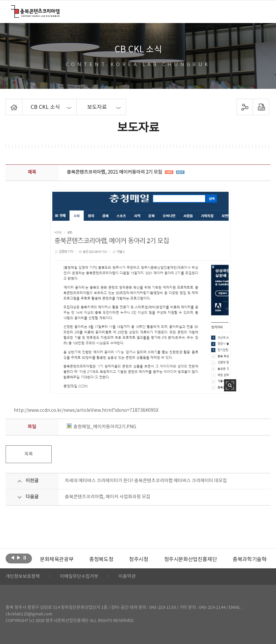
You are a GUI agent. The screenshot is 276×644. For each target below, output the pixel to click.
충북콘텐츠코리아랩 (12, 9)
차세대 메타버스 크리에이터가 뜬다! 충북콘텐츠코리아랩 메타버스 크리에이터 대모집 (146, 481)
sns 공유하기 (245, 107)
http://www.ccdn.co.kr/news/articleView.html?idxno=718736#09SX (86, 410)
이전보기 (13, 558)
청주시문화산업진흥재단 (191, 559)
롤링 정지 (25, 558)
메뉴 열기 (261, 11)
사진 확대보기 (230, 385)
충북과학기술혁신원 (254, 559)
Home (7, 103)
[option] (57, 559)
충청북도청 (101, 559)
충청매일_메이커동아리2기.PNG (101, 427)
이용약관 (127, 577)
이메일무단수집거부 (79, 577)
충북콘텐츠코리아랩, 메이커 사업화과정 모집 (108, 497)
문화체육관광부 (57, 559)
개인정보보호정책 (23, 577)
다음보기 (19, 558)
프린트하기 (261, 107)
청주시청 (138, 559)
